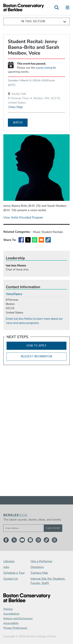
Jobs (6, 567)
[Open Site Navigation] (68, 8)
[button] (48, 240)
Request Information (37, 356)
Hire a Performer (41, 561)
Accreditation (11, 614)
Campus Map (39, 573)
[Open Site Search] (57, 8)
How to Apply (36, 346)
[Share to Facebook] (21, 240)
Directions (37, 567)
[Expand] (65, 22)
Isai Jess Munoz (16, 265)
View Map (16, 107)
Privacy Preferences (15, 628)
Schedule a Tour (14, 573)
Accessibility (11, 623)
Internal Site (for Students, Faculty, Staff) (48, 581)
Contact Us (11, 579)
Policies (8, 609)
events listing (44, 68)
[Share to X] (28, 240)
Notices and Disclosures (18, 618)
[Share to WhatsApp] (35, 240)
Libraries (9, 561)
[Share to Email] (41, 240)
